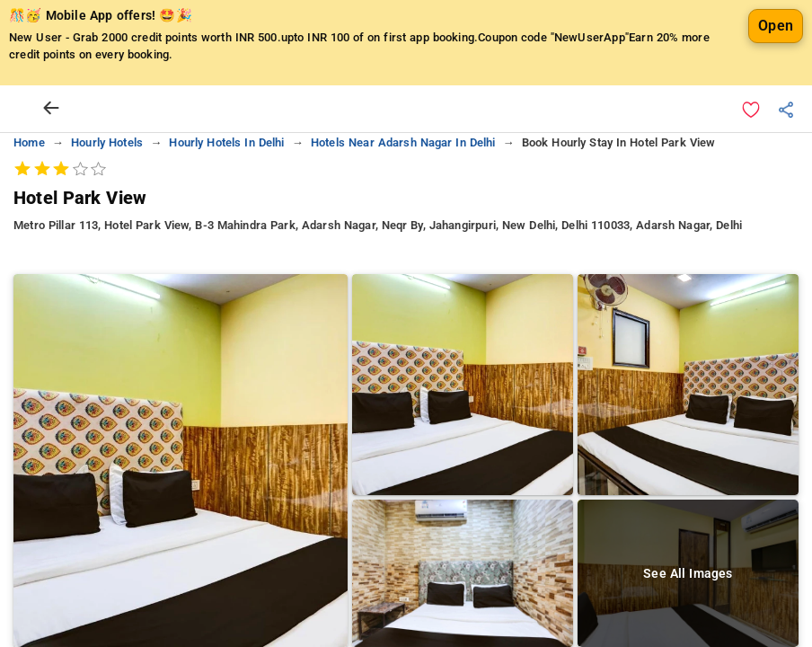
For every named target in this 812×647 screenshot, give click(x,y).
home (29, 142)
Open (776, 26)
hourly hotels (107, 142)
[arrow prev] (51, 109)
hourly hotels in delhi (226, 142)
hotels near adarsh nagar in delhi (403, 142)
